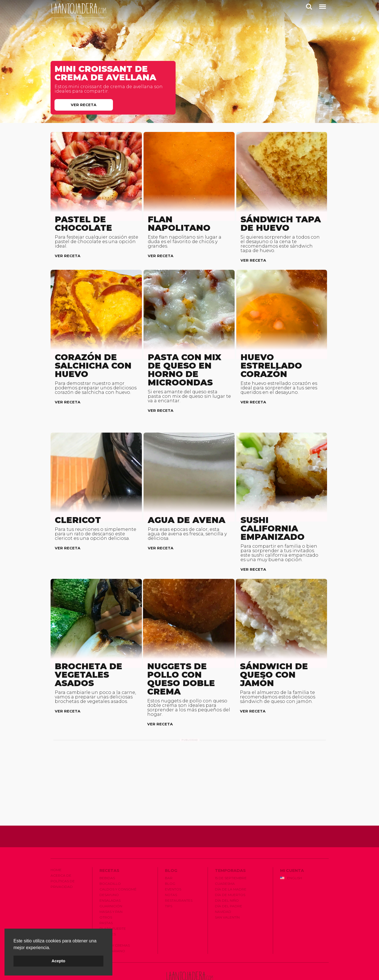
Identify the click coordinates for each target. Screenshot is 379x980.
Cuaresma (225, 863)
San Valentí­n (227, 896)
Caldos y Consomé (118, 868)
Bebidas (107, 857)
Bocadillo (110, 863)
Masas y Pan (111, 891)
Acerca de (61, 855)
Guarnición (111, 885)
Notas (171, 874)
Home (56, 849)
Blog (170, 863)
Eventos (173, 868)
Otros (106, 896)
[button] (52, 948)
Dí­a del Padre (229, 885)
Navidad (223, 891)
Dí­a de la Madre (231, 868)
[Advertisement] (190, 760)
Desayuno (109, 874)
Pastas (106, 902)
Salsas (106, 919)
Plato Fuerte (113, 908)
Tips (169, 885)
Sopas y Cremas (115, 925)
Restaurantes (179, 880)
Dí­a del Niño (227, 880)
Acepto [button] (59, 961)
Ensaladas (110, 880)
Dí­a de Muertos (230, 874)
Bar (169, 857)
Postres (108, 913)
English (291, 857)
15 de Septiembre (231, 857)
